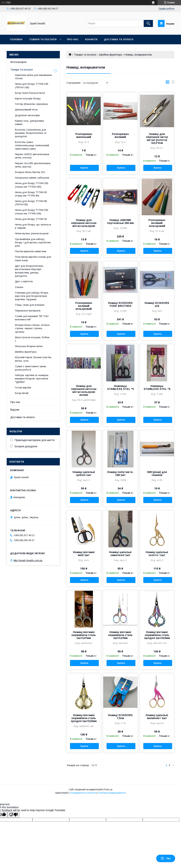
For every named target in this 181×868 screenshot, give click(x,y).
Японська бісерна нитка (29, 346)
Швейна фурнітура (110, 55)
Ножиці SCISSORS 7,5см (120, 717)
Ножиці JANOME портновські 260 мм (120, 222)
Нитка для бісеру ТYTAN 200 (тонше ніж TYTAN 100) (31, 212)
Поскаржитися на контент (83, 793)
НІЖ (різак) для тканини (157, 474)
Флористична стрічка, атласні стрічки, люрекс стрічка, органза (32, 328)
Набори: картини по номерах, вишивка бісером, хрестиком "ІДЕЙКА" (32, 379)
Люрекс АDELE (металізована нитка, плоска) (32, 156)
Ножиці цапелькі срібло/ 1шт (84, 474)
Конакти (91, 39)
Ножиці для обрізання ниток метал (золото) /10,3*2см (157, 138)
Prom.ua (108, 790)
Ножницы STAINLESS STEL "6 (157, 387)
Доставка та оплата (119, 39)
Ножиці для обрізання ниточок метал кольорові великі (84, 390)
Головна (16, 39)
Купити (84, 168)
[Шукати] (148, 23)
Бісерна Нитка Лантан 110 (30, 172)
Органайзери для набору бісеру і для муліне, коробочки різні (33, 242)
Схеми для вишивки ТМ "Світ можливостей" (32, 318)
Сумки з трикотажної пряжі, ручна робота (31, 368)
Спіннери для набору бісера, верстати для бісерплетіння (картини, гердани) (32, 296)
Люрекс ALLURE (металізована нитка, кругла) (33, 165)
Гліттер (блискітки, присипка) (31, 104)
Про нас (73, 39)
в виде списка (173, 83)
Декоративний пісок (26, 110)
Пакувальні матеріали (28, 311)
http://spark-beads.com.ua (28, 560)
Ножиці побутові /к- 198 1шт (120, 474)
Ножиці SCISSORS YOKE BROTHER (120, 304)
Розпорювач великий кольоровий (157, 223)
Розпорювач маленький (84, 135)
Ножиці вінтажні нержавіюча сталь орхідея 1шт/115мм (157, 635)
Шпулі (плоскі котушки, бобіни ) (32, 339)
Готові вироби (23, 388)
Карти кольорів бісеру (28, 98)
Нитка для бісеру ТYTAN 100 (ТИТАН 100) (31, 86)
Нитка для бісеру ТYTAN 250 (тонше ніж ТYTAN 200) (31, 185)
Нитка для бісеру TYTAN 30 (31, 219)
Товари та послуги (43, 39)
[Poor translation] (13, 815)
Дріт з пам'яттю (24, 281)
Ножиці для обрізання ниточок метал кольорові (84, 223)
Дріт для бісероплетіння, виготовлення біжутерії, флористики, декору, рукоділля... (29, 271)
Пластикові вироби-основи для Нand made (33, 259)
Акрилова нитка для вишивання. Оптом (34, 77)
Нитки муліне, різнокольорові (32, 233)
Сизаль (19, 287)
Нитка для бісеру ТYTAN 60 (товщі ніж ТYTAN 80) (31, 194)
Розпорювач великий (120, 135)
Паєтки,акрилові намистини (31, 251)
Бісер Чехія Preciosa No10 (30, 93)
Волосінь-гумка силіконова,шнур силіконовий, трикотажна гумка (32, 145)
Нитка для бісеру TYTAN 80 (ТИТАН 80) (31, 203)
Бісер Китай (22, 393)
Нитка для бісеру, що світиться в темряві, (33, 226)
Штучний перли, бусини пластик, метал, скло (33, 359)
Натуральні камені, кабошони (32, 178)
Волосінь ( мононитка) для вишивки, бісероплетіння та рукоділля (31, 133)
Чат (166, 858)
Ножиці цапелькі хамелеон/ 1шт (120, 554)
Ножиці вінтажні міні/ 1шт (84, 554)
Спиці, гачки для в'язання (30, 305)
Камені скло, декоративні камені (29, 122)
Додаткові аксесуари (27, 115)
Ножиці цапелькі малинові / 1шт (157, 717)
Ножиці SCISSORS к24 (157, 304)
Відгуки (15, 410)
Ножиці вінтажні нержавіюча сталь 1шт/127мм (84, 635)
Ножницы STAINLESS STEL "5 (120, 387)
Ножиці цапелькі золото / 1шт (157, 554)
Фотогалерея (18, 62)
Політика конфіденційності (112, 793)
